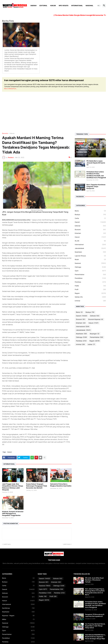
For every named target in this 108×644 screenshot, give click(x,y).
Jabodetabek (90, 248)
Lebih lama (67, 544)
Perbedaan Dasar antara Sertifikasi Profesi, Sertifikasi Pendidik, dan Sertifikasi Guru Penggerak (96, 175)
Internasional (90, 245)
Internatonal (77, 6)
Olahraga (90, 267)
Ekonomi (90, 230)
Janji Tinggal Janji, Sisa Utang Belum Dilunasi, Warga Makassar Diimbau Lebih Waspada (13, 487)
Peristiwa (90, 282)
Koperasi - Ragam (18, 616)
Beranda (5, 133)
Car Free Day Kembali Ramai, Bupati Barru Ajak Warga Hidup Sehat (95, 626)
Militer (18, 619)
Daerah (33, 6)
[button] (99, 6)
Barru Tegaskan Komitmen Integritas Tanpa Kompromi (96, 186)
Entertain (90, 233)
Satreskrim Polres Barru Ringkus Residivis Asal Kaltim (61, 485)
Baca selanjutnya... (11, 88)
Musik (90, 259)
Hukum (53, 6)
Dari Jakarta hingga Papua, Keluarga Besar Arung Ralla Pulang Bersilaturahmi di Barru (95, 592)
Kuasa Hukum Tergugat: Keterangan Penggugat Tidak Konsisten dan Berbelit (37, 486)
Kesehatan (90, 252)
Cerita (90, 218)
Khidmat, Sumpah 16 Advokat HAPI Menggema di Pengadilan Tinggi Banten (13, 513)
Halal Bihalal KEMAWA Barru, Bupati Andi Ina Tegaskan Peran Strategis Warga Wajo (95, 637)
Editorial (43, 6)
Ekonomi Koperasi (96, 319)
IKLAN (90, 241)
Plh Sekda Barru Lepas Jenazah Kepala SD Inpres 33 (96, 163)
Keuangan (95, 334)
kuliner (91, 344)
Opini (90, 271)
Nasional (89, 6)
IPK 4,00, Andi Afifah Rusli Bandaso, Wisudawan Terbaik (94, 580)
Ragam (90, 293)
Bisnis (90, 211)
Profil (90, 289)
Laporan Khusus (90, 256)
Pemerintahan (90, 275)
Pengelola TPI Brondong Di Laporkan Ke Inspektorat (95, 615)
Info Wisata (64, 6)
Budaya (90, 215)
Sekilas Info (90, 297)
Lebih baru (7, 544)
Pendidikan (90, 278)
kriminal (90, 301)
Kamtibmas (18, 608)
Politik (90, 286)
